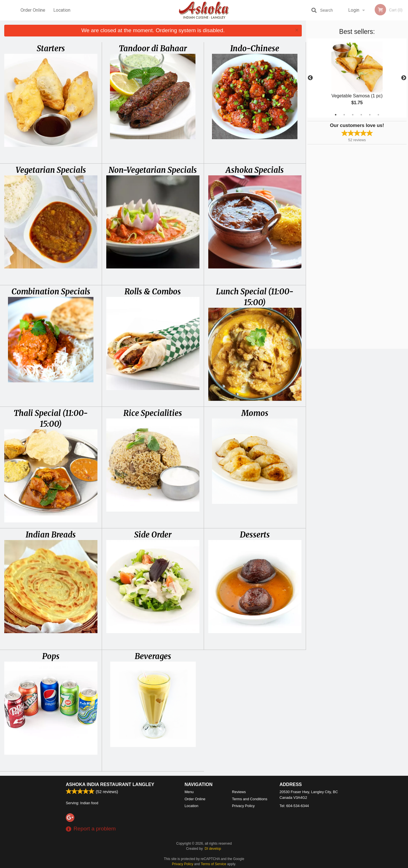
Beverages (153, 656)
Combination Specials (51, 292)
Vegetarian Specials (51, 170)
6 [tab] (378, 115)
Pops (51, 656)
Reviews (239, 792)
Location (62, 10)
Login (354, 10)
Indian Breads (51, 535)
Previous (310, 78)
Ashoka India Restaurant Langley (110, 784)
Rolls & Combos (153, 292)
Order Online (33, 10)
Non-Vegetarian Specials (153, 170)
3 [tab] (353, 115)
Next (404, 78)
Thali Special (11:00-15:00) (51, 418)
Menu (189, 792)
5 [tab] (370, 115)
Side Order (153, 535)
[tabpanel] (357, 78)
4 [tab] (361, 115)
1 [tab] (336, 115)
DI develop (213, 849)
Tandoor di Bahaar (153, 48)
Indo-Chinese (255, 48)
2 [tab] (344, 115)
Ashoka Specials (255, 170)
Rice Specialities (153, 413)
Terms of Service (214, 864)
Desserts (255, 535)
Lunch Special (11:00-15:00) (255, 297)
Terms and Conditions (250, 799)
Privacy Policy (243, 806)
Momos (255, 413)
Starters (51, 48)
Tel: (294, 806)
